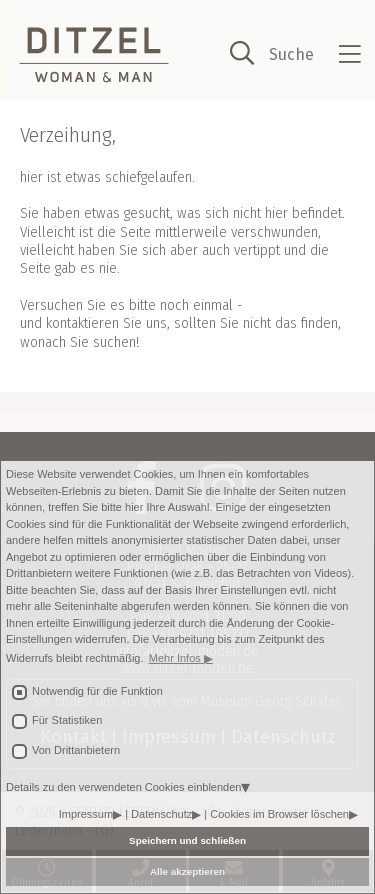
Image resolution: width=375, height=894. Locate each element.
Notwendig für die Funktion (97, 691)
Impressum (86, 814)
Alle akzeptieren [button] (187, 871)
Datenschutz (161, 814)
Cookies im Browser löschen (279, 814)
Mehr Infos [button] (176, 658)
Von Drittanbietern (76, 750)
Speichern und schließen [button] (187, 840)
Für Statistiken (67, 720)
